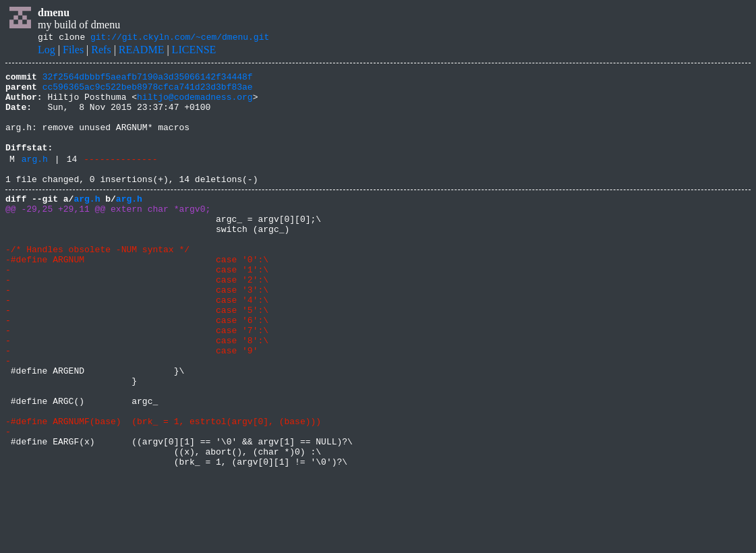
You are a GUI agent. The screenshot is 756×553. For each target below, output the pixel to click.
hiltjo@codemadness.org (195, 105)
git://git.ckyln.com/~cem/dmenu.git (180, 38)
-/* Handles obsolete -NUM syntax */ (97, 283)
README (142, 52)
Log (47, 52)
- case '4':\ (137, 344)
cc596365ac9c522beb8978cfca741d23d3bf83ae (148, 92)
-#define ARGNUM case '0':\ (137, 295)
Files (73, 52)
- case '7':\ (137, 380)
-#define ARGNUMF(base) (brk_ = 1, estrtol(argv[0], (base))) (163, 490)
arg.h (35, 179)
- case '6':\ (137, 368)
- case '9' (132, 405)
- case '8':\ (137, 392)
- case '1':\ (137, 308)
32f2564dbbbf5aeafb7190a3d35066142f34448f (148, 80)
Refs (101, 52)
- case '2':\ (137, 320)
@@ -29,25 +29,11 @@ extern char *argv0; (108, 235)
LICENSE (194, 52)
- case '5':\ (137, 356)
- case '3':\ (137, 332)
